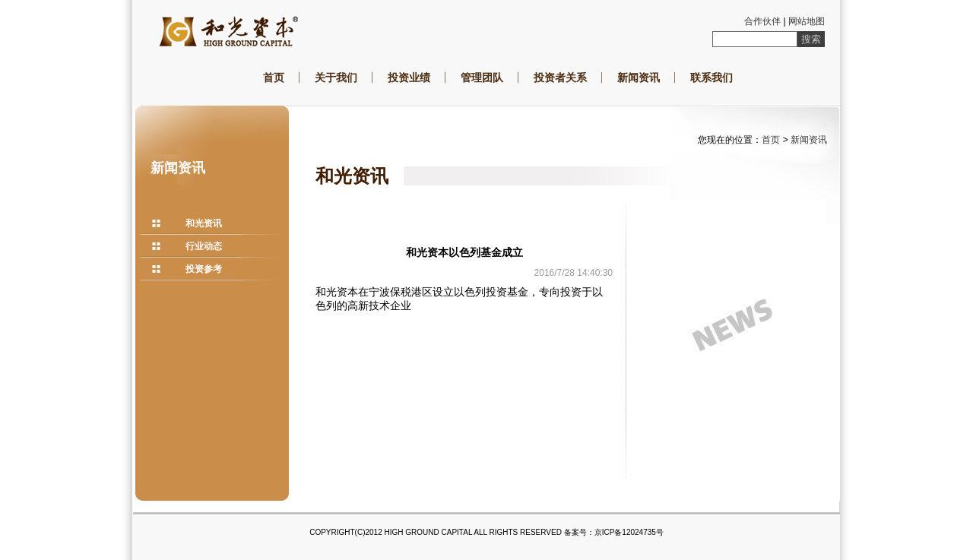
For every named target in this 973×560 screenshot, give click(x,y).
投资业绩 (409, 78)
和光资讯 (204, 223)
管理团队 (482, 78)
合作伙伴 (762, 21)
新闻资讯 (639, 78)
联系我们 (712, 78)
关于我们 (336, 78)
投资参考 (204, 269)
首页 (274, 78)
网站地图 (807, 21)
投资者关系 (560, 78)
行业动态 (204, 246)
